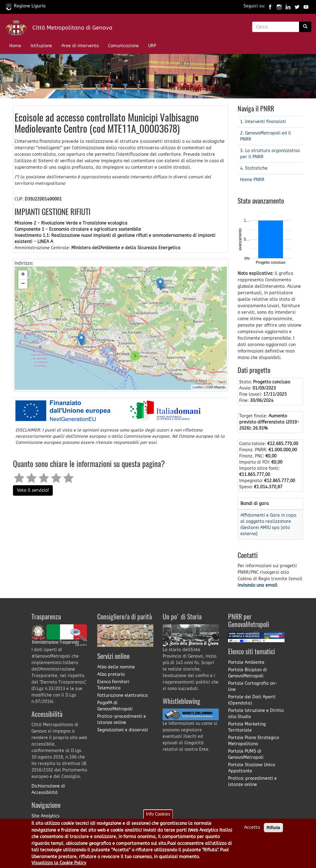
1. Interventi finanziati (263, 122)
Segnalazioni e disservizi (123, 730)
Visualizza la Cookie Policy (59, 863)
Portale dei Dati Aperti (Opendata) (252, 700)
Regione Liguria (26, 6)
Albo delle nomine (116, 667)
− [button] (23, 284)
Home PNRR (252, 180)
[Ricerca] (305, 27)
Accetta (252, 827)
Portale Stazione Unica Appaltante (252, 768)
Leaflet (198, 387)
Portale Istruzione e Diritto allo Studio (256, 714)
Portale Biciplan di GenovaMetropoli (247, 673)
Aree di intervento (80, 46)
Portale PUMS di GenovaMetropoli (246, 754)
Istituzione (41, 46)
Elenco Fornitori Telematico (113, 685)
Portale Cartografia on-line (253, 686)
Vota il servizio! (33, 490)
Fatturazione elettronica (123, 695)
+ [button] (23, 275)
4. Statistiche (254, 168)
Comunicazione (123, 46)
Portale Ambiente (246, 662)
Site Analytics (46, 816)
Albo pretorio (111, 674)
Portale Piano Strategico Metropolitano (254, 741)
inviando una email (258, 585)
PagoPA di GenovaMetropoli (115, 706)
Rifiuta (273, 828)
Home (15, 46)
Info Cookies (158, 814)
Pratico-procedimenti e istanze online (122, 719)
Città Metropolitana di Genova (72, 28)
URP (152, 46)
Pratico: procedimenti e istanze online (252, 781)
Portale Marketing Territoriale (247, 727)
